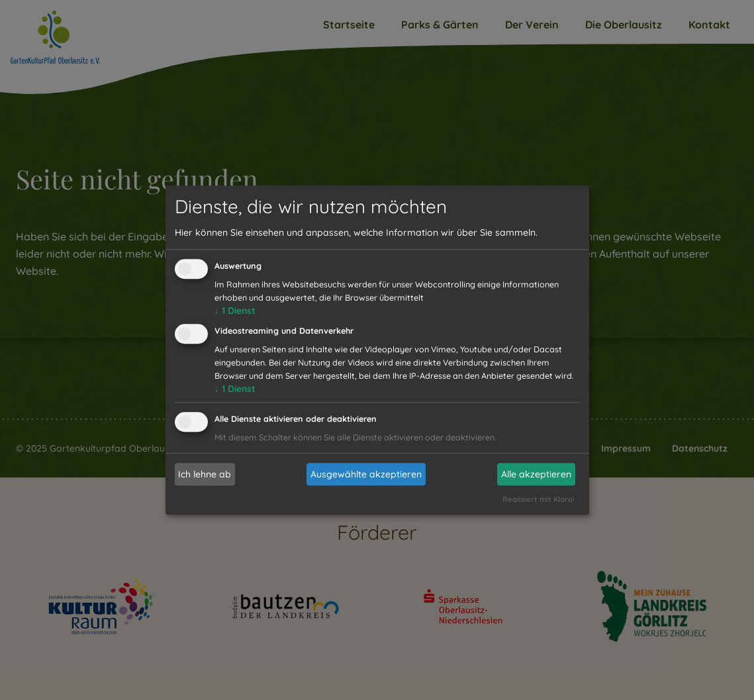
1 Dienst (235, 311)
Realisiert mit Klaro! (539, 499)
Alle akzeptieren (536, 474)
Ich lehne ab (205, 474)
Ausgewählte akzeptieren (366, 474)
